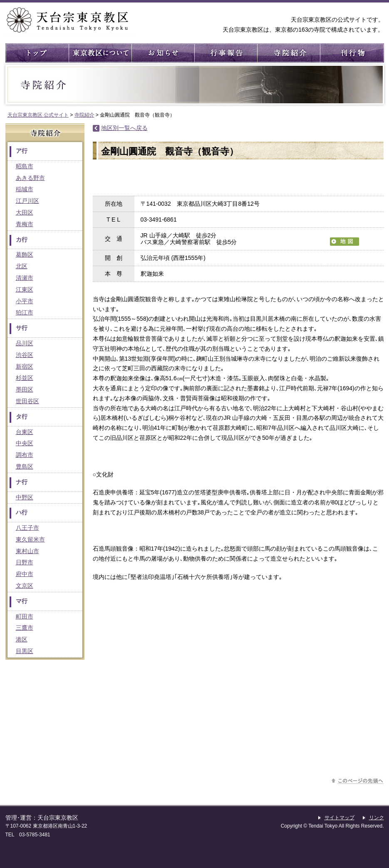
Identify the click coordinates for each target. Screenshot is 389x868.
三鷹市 (25, 628)
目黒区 (25, 651)
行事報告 (225, 53)
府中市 (25, 574)
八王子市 (27, 528)
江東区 (25, 289)
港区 (22, 639)
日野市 (25, 562)
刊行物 (351, 53)
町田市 (25, 616)
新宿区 (25, 367)
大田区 (25, 212)
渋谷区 (25, 355)
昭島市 (25, 166)
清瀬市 (25, 278)
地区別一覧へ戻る (124, 128)
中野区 (25, 497)
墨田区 (25, 389)
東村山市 (27, 551)
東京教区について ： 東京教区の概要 (100, 53)
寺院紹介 (288, 53)
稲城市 (25, 189)
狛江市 (25, 312)
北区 (22, 266)
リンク (377, 818)
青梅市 (25, 224)
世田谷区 (27, 401)
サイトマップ (339, 818)
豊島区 (25, 466)
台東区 (25, 432)
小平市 (25, 301)
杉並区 (25, 378)
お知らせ (162, 53)
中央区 (25, 443)
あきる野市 (30, 178)
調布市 (25, 455)
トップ (37, 53)
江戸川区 (27, 201)
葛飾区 (25, 254)
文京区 (25, 586)
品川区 (25, 343)
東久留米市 (30, 539)
